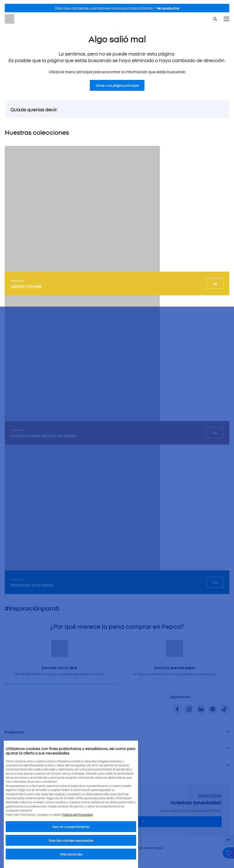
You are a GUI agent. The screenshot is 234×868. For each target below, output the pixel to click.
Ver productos (168, 8)
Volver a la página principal (117, 85)
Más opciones (71, 854)
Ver (215, 283)
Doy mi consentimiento (71, 827)
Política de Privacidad (78, 814)
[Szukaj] (215, 19)
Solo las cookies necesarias (71, 840)
